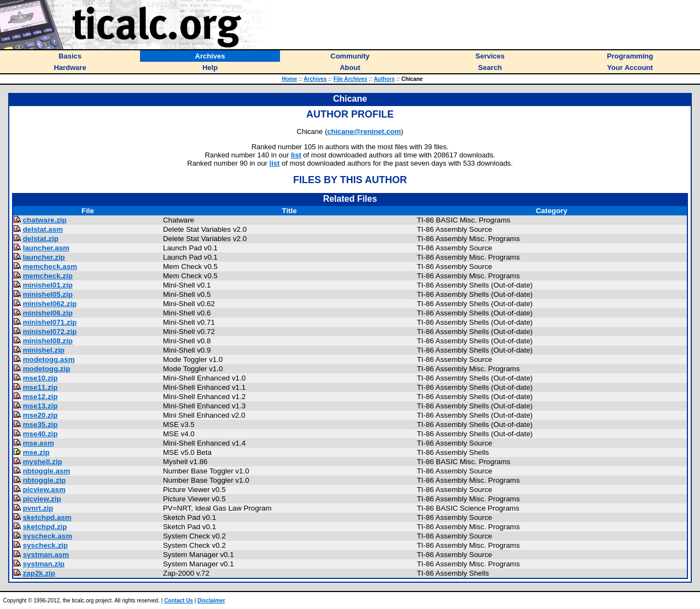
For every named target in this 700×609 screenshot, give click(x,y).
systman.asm (46, 555)
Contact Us (179, 601)
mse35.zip (40, 424)
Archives (315, 79)
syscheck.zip (45, 545)
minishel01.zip (48, 285)
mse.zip (36, 452)
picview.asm (44, 490)
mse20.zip (40, 415)
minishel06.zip (48, 313)
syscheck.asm (48, 536)
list (296, 155)
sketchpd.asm (47, 517)
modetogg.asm (49, 359)
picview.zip (42, 499)
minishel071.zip (50, 322)
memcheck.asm (50, 267)
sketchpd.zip (45, 527)
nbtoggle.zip (44, 480)
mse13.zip (40, 406)
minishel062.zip (50, 304)
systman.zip (44, 564)
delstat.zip (41, 239)
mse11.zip (40, 387)
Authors (384, 79)
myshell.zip (43, 462)
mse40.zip (40, 434)
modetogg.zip (47, 369)
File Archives (351, 79)
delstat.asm (43, 229)
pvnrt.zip (38, 508)
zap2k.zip (39, 573)
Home (289, 79)
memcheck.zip (48, 276)
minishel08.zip (48, 341)
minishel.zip (44, 350)
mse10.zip (40, 378)
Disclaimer (211, 601)
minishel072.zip (50, 332)
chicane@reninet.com (364, 131)
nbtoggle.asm (47, 471)
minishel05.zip (48, 294)
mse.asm (39, 443)
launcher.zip (44, 257)
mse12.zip (40, 397)
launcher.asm (46, 248)
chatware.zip (45, 220)
